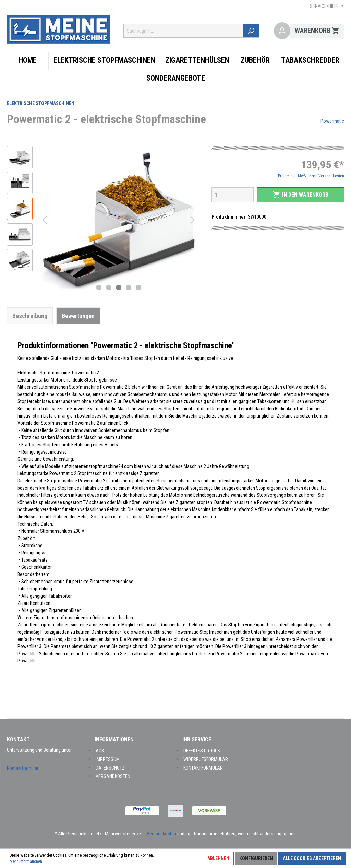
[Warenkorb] (317, 31)
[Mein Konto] (282, 31)
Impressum (108, 759)
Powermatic (332, 121)
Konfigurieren (256, 858)
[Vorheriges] (45, 220)
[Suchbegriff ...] (184, 31)
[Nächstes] (193, 220)
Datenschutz (110, 768)
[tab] (30, 316)
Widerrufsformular (206, 759)
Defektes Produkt (203, 751)
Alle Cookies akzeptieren (312, 858)
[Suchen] (252, 31)
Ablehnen (218, 858)
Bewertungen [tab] (78, 316)
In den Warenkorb (300, 195)
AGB (100, 751)
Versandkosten (113, 776)
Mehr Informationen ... (28, 861)
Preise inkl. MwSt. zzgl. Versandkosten (311, 176)
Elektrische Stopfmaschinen (41, 103)
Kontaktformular (23, 768)
